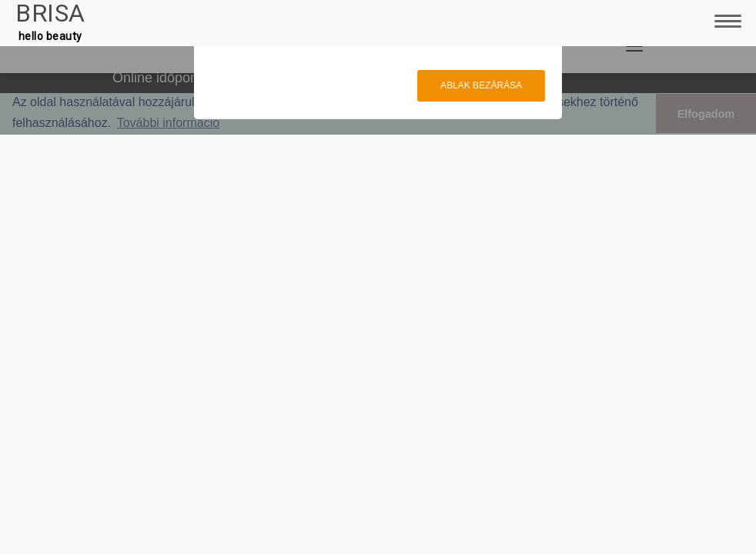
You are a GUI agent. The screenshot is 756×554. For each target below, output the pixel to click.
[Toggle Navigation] (725, 19)
